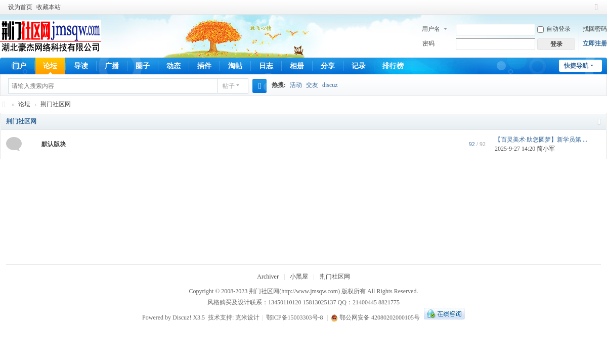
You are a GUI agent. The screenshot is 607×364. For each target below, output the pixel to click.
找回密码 (595, 29)
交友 (312, 85)
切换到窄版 (596, 11)
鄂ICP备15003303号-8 (295, 317)
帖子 (229, 86)
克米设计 (247, 317)
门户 (19, 66)
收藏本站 (49, 7)
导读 (81, 66)
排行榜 (393, 66)
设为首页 (20, 7)
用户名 (431, 29)
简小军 (546, 149)
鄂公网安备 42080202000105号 (375, 317)
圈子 (143, 66)
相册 (297, 66)
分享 (328, 66)
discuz (330, 85)
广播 (112, 66)
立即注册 (595, 43)
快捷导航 (576, 66)
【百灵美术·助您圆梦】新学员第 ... (541, 140)
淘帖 (235, 66)
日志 (266, 66)
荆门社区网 (4, 104)
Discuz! (182, 317)
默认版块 (54, 144)
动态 (174, 66)
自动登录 (554, 29)
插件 (204, 66)
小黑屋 (299, 277)
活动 (296, 85)
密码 (428, 43)
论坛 (50, 66)
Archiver (268, 277)
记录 (359, 66)
